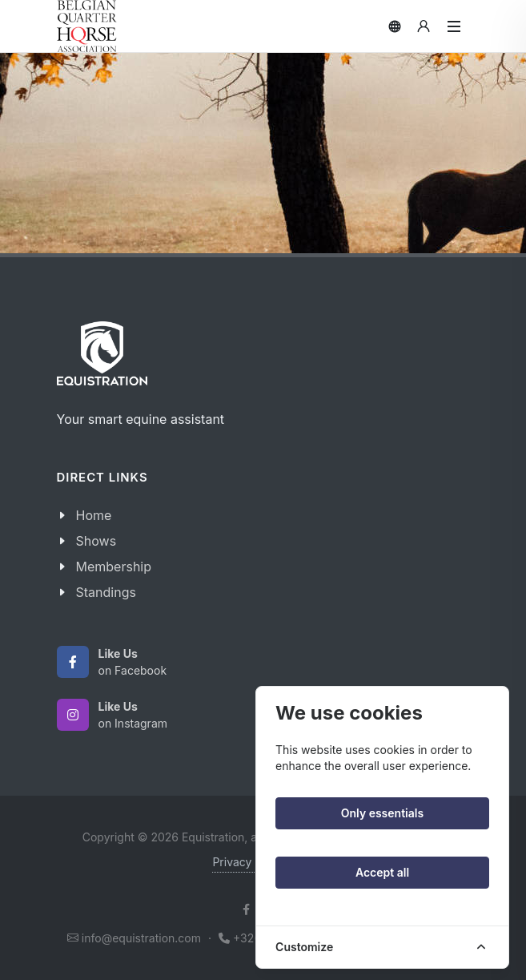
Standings (106, 592)
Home (94, 515)
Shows (96, 541)
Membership (114, 567)
